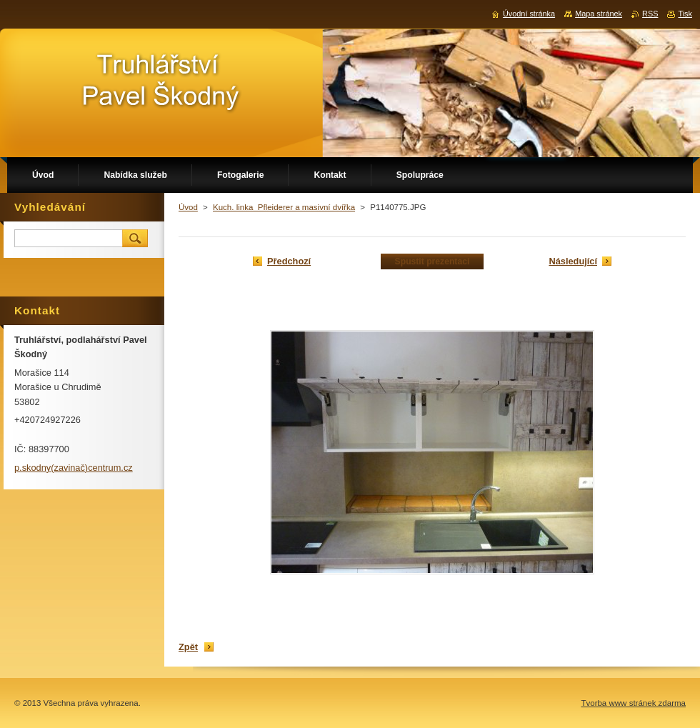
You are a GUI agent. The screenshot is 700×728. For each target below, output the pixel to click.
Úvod (188, 207)
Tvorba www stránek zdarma (633, 703)
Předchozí (289, 261)
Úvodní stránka (529, 14)
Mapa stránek (599, 14)
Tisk (685, 14)
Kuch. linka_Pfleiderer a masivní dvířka (284, 207)
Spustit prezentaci (432, 261)
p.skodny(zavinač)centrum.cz (74, 468)
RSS (650, 14)
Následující (573, 261)
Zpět (188, 647)
